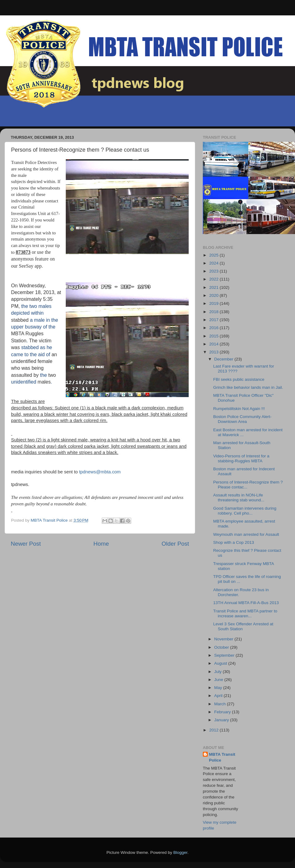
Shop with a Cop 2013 (234, 542)
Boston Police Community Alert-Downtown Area (242, 419)
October (222, 647)
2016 (214, 328)
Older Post (175, 544)
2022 (214, 279)
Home (101, 544)
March (220, 704)
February (223, 712)
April (219, 696)
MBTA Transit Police (222, 757)
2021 (214, 287)
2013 (214, 352)
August (221, 663)
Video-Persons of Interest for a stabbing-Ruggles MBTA (241, 458)
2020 (214, 295)
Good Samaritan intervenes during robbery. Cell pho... (245, 511)
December (224, 359)
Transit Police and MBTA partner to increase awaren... (245, 613)
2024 (214, 263)
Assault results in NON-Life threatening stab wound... (239, 498)
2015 (214, 336)
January (222, 720)
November (224, 639)
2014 (214, 344)
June (219, 680)
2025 (214, 255)
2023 (214, 271)
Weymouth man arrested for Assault (246, 534)
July (218, 672)
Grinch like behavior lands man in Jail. (248, 387)
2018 (214, 312)
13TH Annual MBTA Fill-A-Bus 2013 (246, 603)
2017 (214, 320)
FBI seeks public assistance (239, 379)
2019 (214, 303)
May (219, 688)
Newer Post (26, 544)
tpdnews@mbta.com (100, 472)
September (225, 655)
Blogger (180, 852)
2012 (214, 730)
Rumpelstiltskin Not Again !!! (239, 409)
